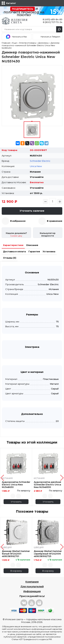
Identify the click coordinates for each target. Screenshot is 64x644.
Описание (32, 245)
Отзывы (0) (10, 258)
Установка (49, 252)
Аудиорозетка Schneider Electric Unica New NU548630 (16, 485)
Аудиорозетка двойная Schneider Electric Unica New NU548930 (47, 485)
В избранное (18, 221)
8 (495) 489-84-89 (52, 19)
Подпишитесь (23, 9)
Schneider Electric (40, 161)
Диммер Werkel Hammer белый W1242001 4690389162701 (16, 554)
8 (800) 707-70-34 (53, 22)
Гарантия (34, 252)
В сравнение (55, 221)
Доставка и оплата (14, 252)
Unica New (36, 166)
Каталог (11, 3)
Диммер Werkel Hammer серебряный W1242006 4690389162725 (48, 554)
